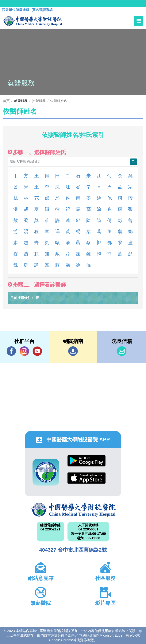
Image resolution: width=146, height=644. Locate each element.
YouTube (37, 351)
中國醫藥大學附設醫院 (73, 510)
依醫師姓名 (59, 101)
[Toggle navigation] (138, 21)
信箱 (122, 351)
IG (24, 351)
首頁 (6, 101)
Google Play (86, 461)
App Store (86, 478)
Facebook (11, 351)
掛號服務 (39, 101)
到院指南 (73, 351)
